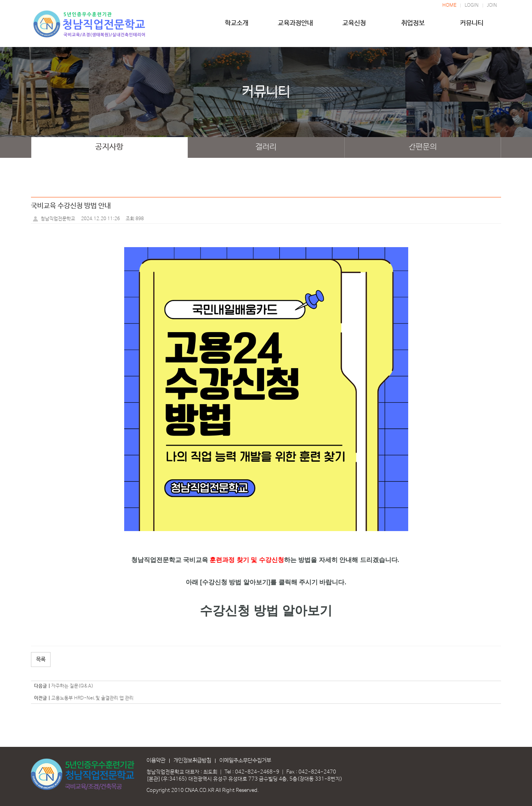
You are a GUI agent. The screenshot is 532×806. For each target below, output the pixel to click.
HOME (449, 5)
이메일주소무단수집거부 (245, 761)
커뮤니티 (472, 26)
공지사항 (109, 147)
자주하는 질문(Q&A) (72, 686)
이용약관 (156, 761)
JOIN (492, 5)
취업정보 (413, 26)
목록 (41, 660)
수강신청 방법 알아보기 (266, 611)
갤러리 (266, 147)
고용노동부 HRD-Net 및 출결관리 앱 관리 (92, 698)
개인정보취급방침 (192, 761)
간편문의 (423, 147)
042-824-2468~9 (257, 772)
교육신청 (354, 26)
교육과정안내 (295, 26)
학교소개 (237, 26)
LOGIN (472, 5)
